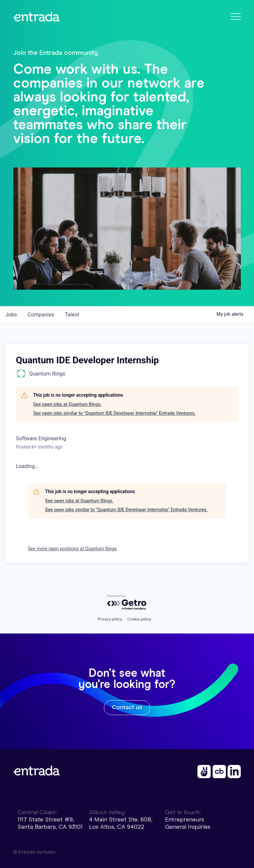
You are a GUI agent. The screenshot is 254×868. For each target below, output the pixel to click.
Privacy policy (110, 619)
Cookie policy (139, 619)
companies (41, 315)
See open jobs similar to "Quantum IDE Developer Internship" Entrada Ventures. (114, 413)
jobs (11, 315)
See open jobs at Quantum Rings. (67, 404)
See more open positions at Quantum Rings (72, 549)
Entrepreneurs (185, 819)
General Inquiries (188, 827)
